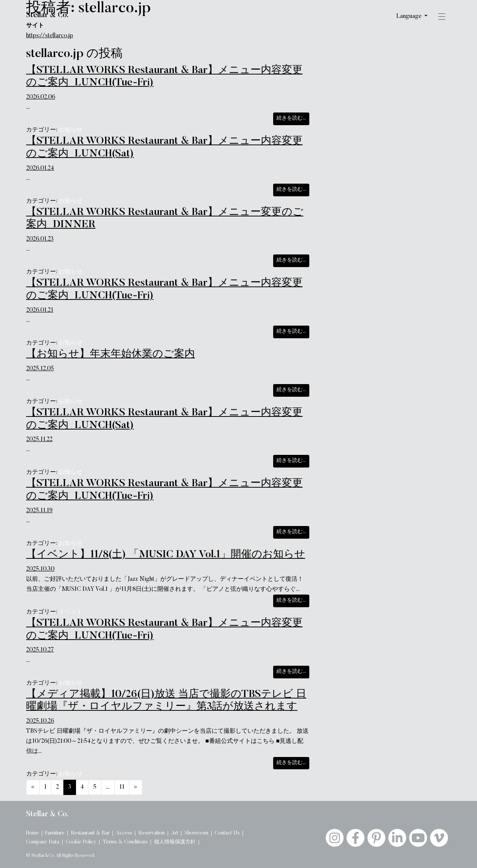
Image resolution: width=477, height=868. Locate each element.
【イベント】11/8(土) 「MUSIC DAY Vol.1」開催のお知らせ (166, 555)
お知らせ (70, 130)
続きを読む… (293, 118)
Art (175, 833)
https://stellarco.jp (50, 36)
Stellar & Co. (47, 15)
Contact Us (227, 833)
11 (122, 787)
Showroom (196, 833)
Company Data (43, 842)
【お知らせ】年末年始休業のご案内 (110, 354)
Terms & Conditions (125, 842)
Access (124, 833)
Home (32, 833)
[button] (442, 18)
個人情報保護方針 (175, 842)
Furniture (55, 833)
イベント (70, 612)
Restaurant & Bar (90, 833)
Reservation (151, 833)
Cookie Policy (81, 842)
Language (410, 16)
